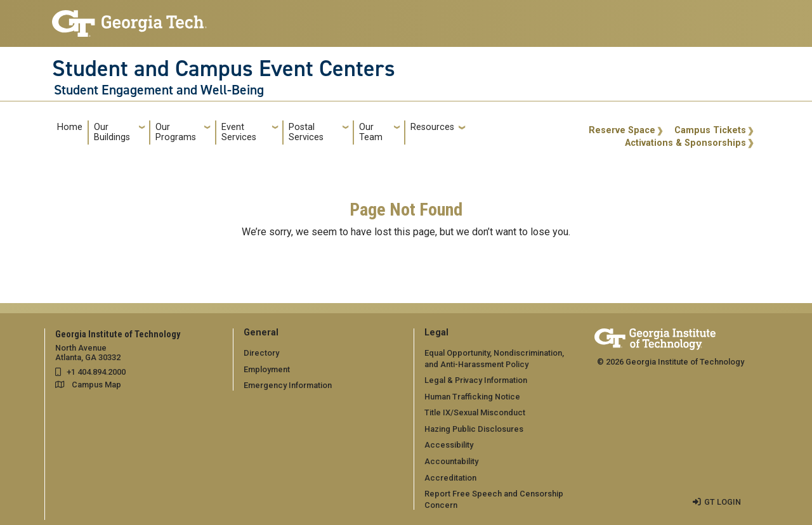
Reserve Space (622, 130)
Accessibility (449, 445)
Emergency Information (288, 385)
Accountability (451, 461)
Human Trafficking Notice (472, 397)
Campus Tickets (710, 130)
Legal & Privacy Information (476, 380)
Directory (261, 353)
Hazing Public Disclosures (474, 429)
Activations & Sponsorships (685, 143)
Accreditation (450, 478)
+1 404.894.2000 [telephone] (96, 372)
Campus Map (96, 385)
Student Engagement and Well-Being (159, 90)
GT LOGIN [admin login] (723, 502)
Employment (267, 369)
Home (70, 127)
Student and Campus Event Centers (224, 68)
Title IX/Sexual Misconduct (475, 412)
